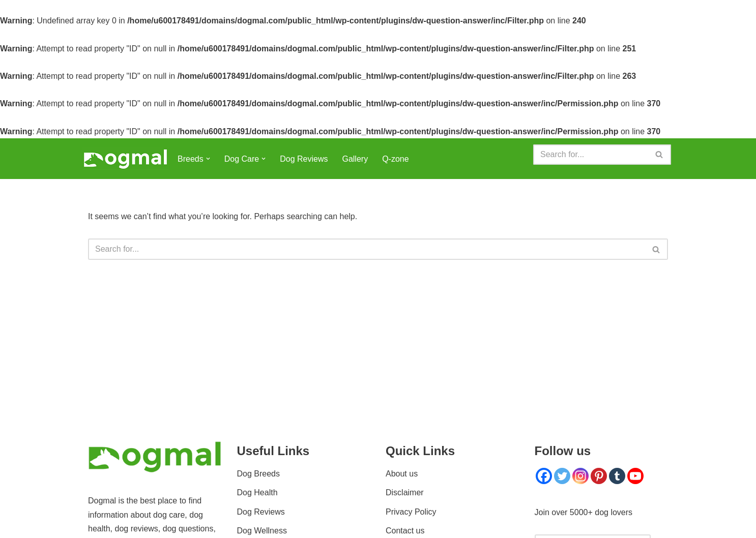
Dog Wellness (262, 531)
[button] (208, 159)
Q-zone (395, 159)
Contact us (405, 531)
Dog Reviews (304, 159)
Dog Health (257, 492)
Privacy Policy (411, 512)
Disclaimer (405, 492)
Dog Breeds (259, 474)
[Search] (591, 155)
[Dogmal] (126, 159)
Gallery (355, 159)
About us (402, 474)
